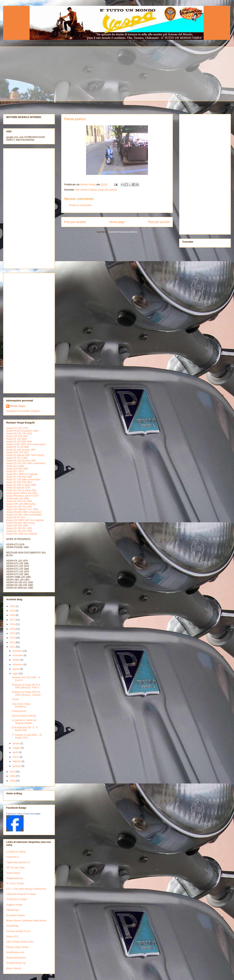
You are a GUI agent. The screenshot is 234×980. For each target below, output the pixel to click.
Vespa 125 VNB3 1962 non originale (25, 520)
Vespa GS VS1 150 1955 (19, 434)
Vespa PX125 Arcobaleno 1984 (22, 431)
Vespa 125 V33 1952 (17, 436)
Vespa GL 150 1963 (16, 439)
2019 (13, 611)
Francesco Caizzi (14, 814)
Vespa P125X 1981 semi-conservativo (26, 444)
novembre (18, 655)
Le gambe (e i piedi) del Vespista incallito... (24, 722)
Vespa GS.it (12, 936)
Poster (15, 699)
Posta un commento (80, 205)
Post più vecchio (159, 222)
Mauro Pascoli (14, 968)
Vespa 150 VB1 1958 (17, 526)
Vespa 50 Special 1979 (18, 488)
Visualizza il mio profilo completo (23, 411)
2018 (13, 615)
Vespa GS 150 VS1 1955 (19, 507)
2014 (13, 633)
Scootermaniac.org (16, 963)
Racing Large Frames (17, 947)
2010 (13, 772)
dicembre (18, 651)
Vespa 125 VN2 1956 (17, 469)
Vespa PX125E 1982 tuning (20, 523)
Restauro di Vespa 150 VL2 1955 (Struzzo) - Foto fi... (26, 686)
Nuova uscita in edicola (24, 716)
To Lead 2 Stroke (15, 883)
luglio (16, 674)
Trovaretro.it (12, 857)
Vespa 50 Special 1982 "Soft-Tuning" (25, 455)
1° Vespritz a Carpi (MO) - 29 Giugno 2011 (27, 736)
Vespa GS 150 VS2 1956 (19, 501)
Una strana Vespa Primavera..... (21, 705)
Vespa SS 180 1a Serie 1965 (21, 485)
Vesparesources (15, 878)
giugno (16, 743)
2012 (13, 642)
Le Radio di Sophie (16, 852)
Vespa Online (13, 873)
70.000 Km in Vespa (17, 899)
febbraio (17, 761)
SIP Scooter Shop (15, 868)
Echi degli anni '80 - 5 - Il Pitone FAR (25, 729)
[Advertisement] (99, 73)
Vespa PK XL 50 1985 (18, 447)
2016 (13, 624)
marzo (16, 757)
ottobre (17, 660)
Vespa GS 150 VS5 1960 (19, 477)
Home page (117, 222)
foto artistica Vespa (86, 190)
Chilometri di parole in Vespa (21, 894)
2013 (13, 638)
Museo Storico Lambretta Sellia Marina (26, 921)
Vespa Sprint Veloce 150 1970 (22, 493)
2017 (13, 620)
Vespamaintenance (16, 958)
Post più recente (75, 222)
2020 (13, 606)
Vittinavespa (12, 910)
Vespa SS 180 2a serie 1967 (21, 450)
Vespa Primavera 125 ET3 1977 (23, 496)
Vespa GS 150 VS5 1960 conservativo (26, 463)
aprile (16, 752)
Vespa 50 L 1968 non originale (22, 474)
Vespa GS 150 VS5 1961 (19, 482)
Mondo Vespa (18, 406)
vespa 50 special (107, 190)
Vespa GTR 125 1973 (17, 452)
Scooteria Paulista (16, 915)
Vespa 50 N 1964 (15, 466)
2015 (13, 629)
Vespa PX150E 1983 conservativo (24, 512)
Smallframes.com (15, 952)
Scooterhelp (12, 926)
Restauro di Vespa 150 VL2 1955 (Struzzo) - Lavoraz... (27, 693)
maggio (17, 748)
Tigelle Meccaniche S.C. (19, 862)
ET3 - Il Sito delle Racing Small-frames (26, 889)
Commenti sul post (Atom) (123, 232)
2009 (13, 776)
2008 (13, 781)
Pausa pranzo (19, 711)
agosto (16, 669)
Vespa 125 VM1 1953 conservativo (24, 515)
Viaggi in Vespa (14, 905)
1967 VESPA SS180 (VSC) (20, 942)
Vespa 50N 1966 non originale (22, 534)
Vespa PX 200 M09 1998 (19, 442)
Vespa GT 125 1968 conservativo (23, 480)
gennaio (17, 766)
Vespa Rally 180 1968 (18, 499)
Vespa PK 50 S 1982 (17, 458)
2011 (13, 647)
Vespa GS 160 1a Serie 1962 (21, 490)
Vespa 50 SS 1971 (16, 517)
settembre (18, 664)
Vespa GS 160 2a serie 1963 (21, 461)
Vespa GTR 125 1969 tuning (21, 504)
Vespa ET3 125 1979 (17, 428)
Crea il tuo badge (32, 814)
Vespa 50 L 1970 (15, 471)
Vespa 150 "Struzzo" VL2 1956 (22, 509)
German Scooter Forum (18, 931)
